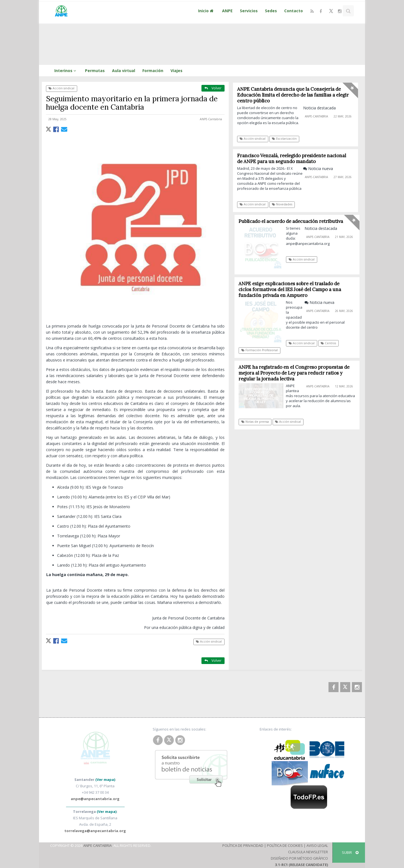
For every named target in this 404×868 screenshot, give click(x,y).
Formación (153, 71)
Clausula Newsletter (308, 852)
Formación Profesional (261, 350)
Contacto (294, 11)
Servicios (249, 11)
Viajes (177, 71)
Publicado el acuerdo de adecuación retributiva (293, 221)
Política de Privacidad (243, 845)
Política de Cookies (285, 845)
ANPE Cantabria (98, 845)
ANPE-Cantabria (211, 119)
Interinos (66, 71)
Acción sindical (61, 88)
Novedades (282, 204)
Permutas (95, 71)
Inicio (206, 11)
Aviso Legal (317, 845)
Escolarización (284, 139)
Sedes (271, 11)
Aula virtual (124, 71)
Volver (213, 88)
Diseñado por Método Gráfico (299, 858)
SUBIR (350, 852)
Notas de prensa (257, 422)
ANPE (227, 11)
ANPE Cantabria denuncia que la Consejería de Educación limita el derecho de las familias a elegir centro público (293, 95)
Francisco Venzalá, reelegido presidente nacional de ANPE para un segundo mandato (292, 158)
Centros (330, 343)
